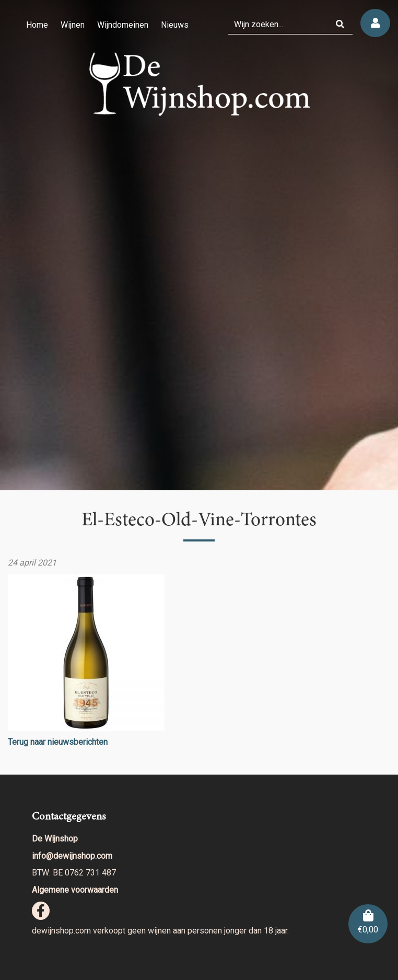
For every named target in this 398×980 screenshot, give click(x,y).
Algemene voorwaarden (75, 890)
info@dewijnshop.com (72, 856)
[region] (199, 245)
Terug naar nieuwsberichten (58, 742)
